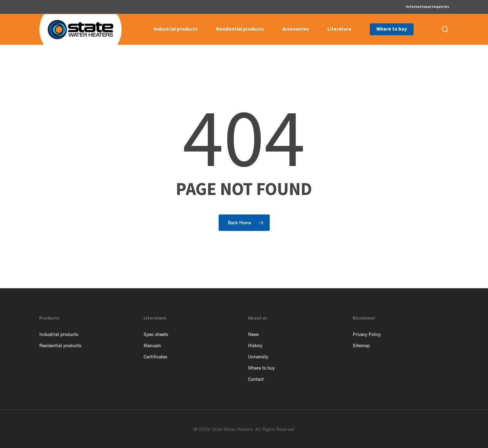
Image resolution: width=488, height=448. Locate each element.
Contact (256, 379)
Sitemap (361, 346)
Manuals (152, 346)
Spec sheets (156, 334)
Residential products (60, 346)
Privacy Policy (367, 334)
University (258, 357)
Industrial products (59, 334)
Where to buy (261, 368)
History (255, 346)
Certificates (155, 357)
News (253, 334)
